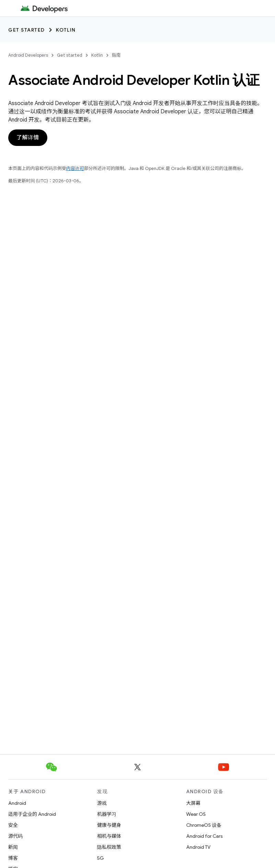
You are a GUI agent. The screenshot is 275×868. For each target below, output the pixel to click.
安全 (13, 825)
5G (100, 858)
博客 (13, 858)
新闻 (13, 847)
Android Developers (28, 55)
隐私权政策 (109, 847)
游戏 (102, 803)
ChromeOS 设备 (204, 825)
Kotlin (66, 30)
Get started (27, 30)
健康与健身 (109, 825)
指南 (116, 55)
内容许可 (75, 168)
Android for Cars (204, 836)
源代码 (15, 836)
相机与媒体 (109, 836)
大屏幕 (193, 803)
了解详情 (28, 138)
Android (17, 803)
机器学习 (107, 814)
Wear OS (196, 814)
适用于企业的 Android (32, 814)
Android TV (198, 847)
